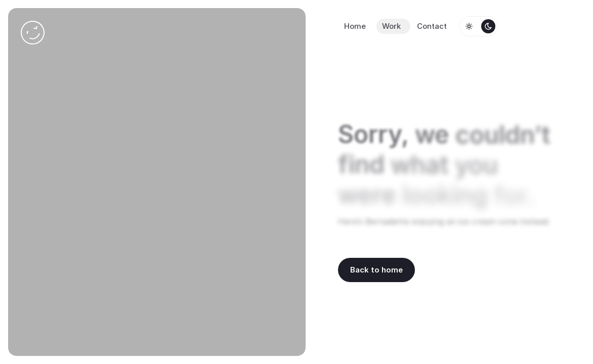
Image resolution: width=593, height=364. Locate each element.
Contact (432, 26)
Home (355, 26)
